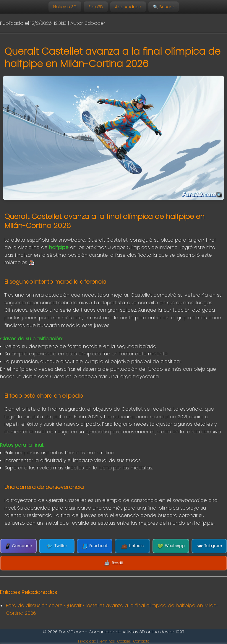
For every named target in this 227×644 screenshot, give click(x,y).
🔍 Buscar (164, 7)
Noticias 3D (65, 7)
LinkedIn (133, 546)
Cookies (124, 641)
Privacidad (87, 641)
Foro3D (96, 7)
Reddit (113, 563)
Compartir (18, 546)
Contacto (141, 641)
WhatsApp (171, 546)
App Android (128, 7)
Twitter (57, 546)
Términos (107, 641)
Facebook (95, 546)
